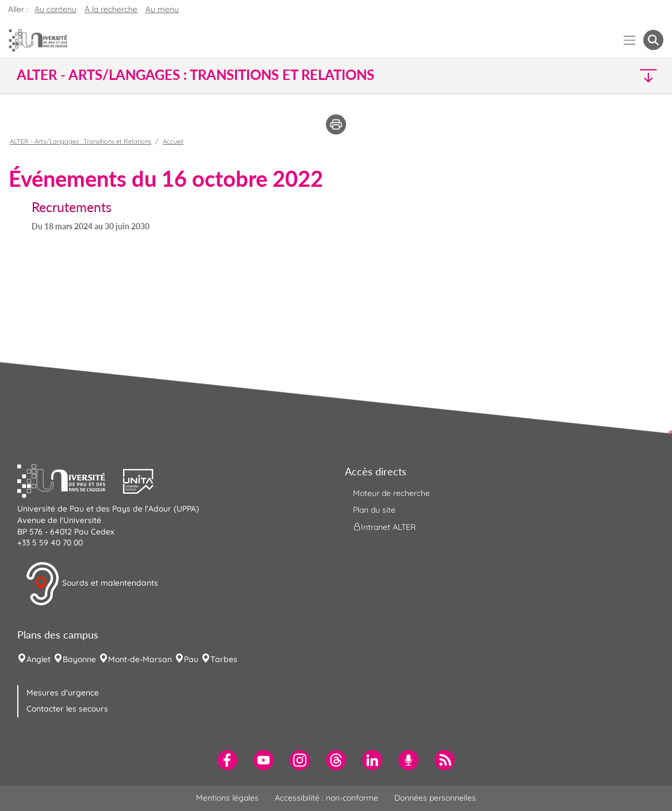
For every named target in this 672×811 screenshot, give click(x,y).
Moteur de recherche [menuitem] (391, 493)
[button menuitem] (653, 40)
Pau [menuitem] (191, 659)
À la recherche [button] (111, 9)
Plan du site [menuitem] (374, 510)
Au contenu (55, 9)
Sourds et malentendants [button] (92, 584)
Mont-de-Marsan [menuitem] (140, 659)
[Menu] (630, 40)
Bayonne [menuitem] (79, 659)
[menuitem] (227, 760)
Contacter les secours (67, 709)
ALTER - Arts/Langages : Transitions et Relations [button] (195, 75)
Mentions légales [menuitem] (227, 798)
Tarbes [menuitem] (224, 659)
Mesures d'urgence (63, 693)
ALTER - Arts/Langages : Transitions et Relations (80, 141)
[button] (584, 75)
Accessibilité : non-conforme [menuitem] (327, 798)
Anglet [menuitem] (39, 659)
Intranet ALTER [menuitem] (384, 527)
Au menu (162, 9)
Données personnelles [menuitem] (435, 798)
